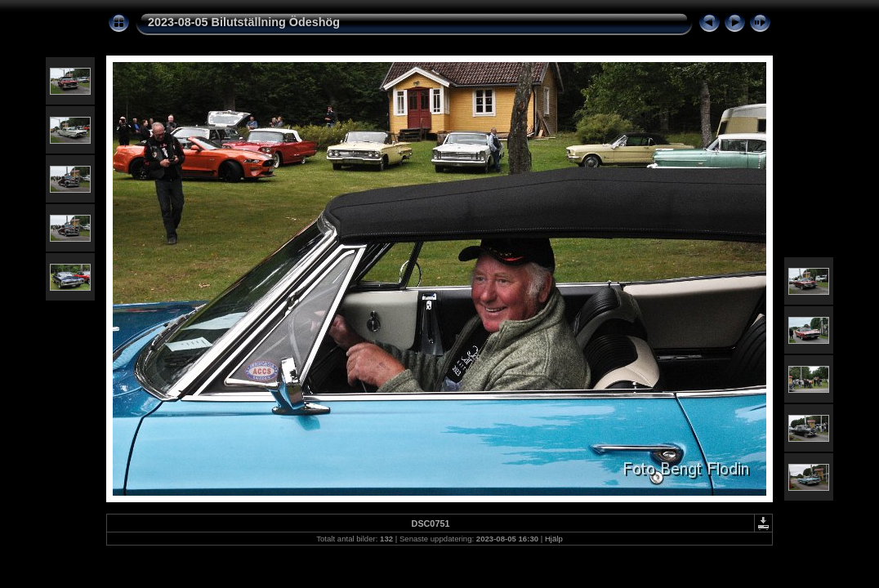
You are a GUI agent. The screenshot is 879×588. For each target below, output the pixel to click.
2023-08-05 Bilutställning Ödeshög (244, 22)
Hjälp (554, 539)
